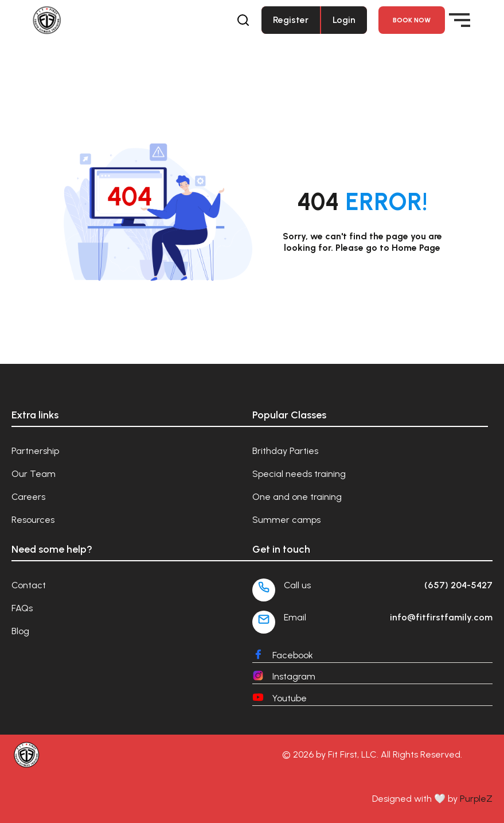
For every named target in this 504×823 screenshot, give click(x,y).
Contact (29, 585)
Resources (33, 520)
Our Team (34, 474)
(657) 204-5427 (458, 585)
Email (295, 617)
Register (291, 20)
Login (344, 20)
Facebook (293, 655)
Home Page (416, 248)
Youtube (290, 698)
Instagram (294, 676)
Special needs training (299, 474)
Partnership (35, 451)
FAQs (22, 608)
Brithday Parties (285, 451)
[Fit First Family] (97, 20)
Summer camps (286, 520)
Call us (297, 585)
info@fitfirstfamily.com (441, 617)
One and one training (297, 497)
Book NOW (412, 20)
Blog (20, 631)
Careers (28, 497)
